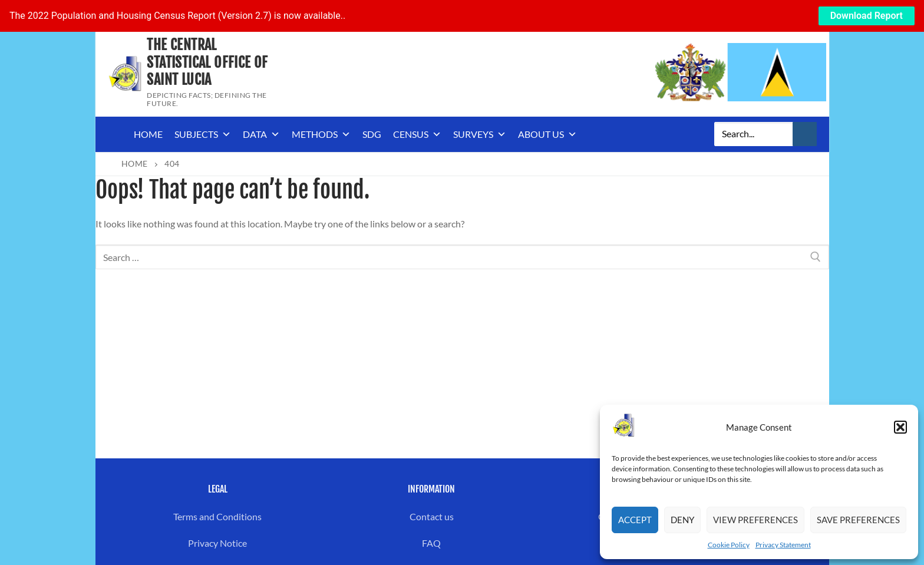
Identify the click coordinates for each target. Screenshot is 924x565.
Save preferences (858, 520)
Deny (682, 520)
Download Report (867, 16)
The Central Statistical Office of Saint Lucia (207, 62)
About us (547, 134)
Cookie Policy (729, 545)
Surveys (480, 134)
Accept (635, 520)
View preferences (755, 520)
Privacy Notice (217, 543)
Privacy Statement (783, 545)
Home (148, 134)
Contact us (432, 516)
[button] (900, 427)
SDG (372, 134)
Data (261, 134)
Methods (321, 134)
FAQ (431, 543)
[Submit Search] (805, 134)
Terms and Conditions (217, 516)
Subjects (203, 134)
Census (417, 134)
